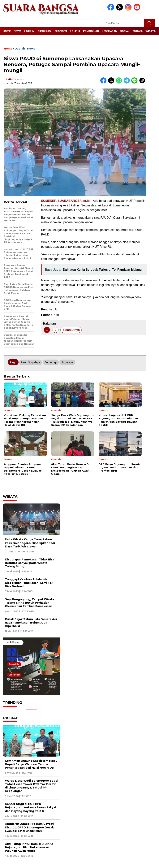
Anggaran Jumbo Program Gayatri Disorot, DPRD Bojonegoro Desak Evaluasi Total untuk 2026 (29, 827)
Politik (75, 31)
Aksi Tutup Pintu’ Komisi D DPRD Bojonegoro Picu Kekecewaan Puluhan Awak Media (29, 847)
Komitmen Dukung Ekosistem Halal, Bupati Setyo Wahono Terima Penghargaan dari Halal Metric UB (31, 764)
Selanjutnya (71, 330)
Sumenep (51, 362)
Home (7, 31)
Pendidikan (91, 31)
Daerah (20, 49)
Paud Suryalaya (31, 362)
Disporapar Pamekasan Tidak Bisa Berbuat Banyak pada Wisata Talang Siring (30, 563)
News (18, 31)
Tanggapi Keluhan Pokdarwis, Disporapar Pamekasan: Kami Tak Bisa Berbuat (29, 583)
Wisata (150, 31)
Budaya (138, 31)
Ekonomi (61, 31)
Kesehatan (110, 31)
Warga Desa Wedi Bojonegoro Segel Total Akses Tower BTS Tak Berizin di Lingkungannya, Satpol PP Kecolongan (32, 786)
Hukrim (29, 31)
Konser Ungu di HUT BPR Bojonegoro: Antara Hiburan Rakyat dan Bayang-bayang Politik (31, 807)
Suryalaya (67, 362)
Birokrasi (45, 31)
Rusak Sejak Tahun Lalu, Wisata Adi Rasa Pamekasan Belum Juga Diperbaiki (31, 623)
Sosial (125, 31)
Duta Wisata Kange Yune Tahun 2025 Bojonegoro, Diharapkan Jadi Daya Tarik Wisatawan (30, 543)
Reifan (10, 79)
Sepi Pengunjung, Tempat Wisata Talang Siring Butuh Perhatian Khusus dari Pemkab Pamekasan (30, 603)
